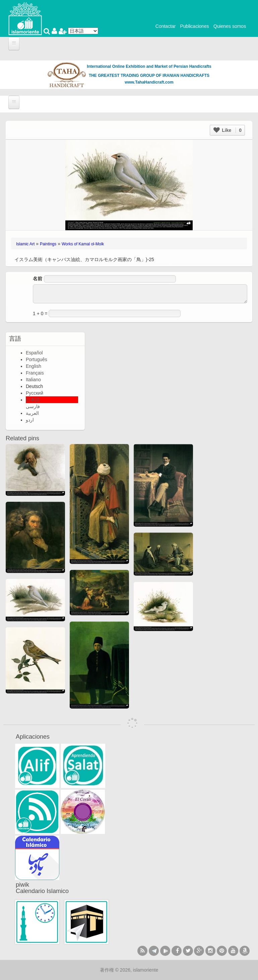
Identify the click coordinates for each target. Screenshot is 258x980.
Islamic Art (25, 244)
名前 (38, 279)
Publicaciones (194, 26)
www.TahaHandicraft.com (149, 82)
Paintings (48, 244)
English (34, 366)
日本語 (33, 400)
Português (37, 359)
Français (35, 373)
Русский (35, 393)
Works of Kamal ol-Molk (83, 244)
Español (34, 353)
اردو (30, 420)
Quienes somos (230, 26)
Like (228, 130)
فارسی (33, 406)
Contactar (166, 26)
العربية (32, 413)
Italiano (33, 380)
